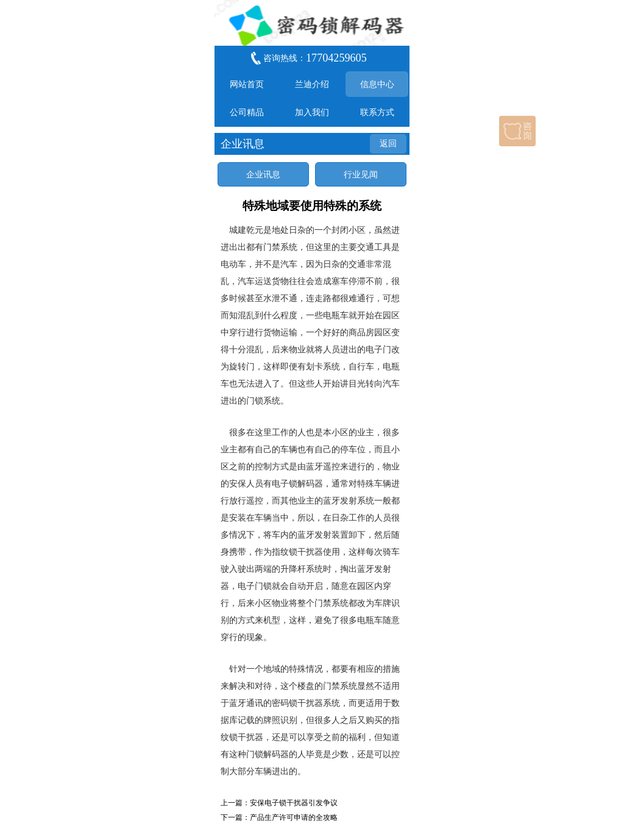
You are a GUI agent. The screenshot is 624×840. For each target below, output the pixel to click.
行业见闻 (361, 174)
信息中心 (377, 84)
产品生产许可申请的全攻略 (294, 817)
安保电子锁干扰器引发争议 (294, 803)
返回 (388, 144)
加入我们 (312, 112)
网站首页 (247, 84)
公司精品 (247, 112)
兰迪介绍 (312, 84)
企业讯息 (263, 174)
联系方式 (377, 112)
